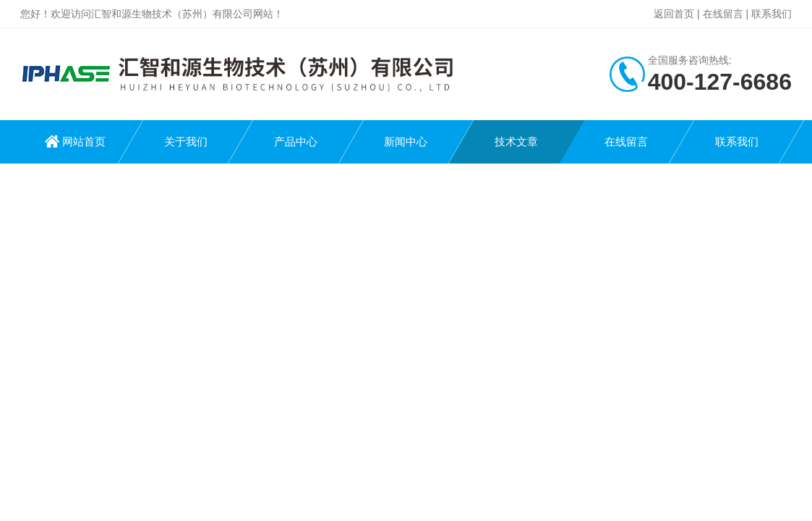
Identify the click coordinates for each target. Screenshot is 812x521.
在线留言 (723, 14)
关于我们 (186, 141)
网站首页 (84, 141)
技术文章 (516, 141)
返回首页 (674, 14)
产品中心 (296, 141)
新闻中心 (406, 141)
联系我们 (772, 14)
